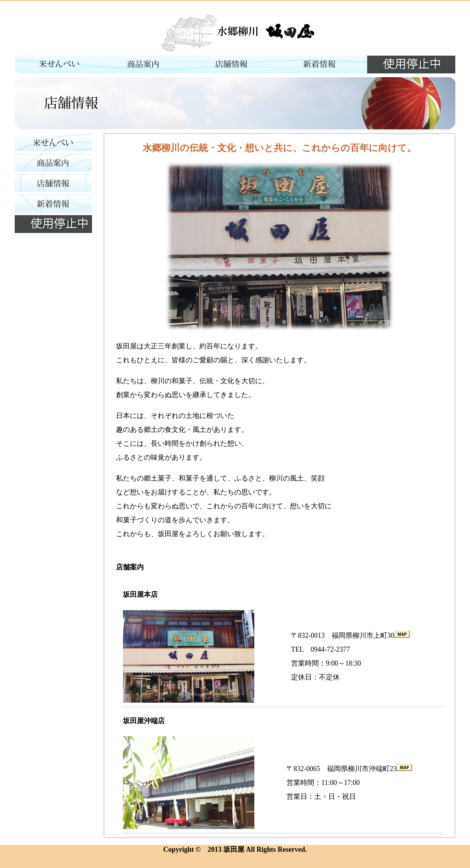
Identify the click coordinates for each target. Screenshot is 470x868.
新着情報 (323, 65)
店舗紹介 (235, 65)
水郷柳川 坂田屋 (235, 32)
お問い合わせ (411, 65)
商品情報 (147, 65)
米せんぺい (59, 65)
